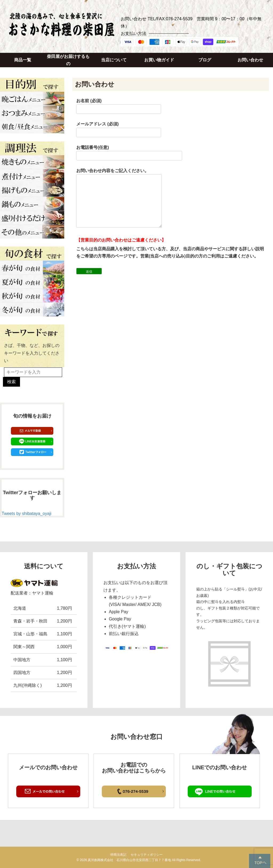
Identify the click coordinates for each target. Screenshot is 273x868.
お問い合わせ (250, 60)
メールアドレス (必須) (119, 128)
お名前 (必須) (119, 105)
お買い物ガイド (159, 60)
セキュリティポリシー (147, 855)
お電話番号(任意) (129, 152)
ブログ (205, 60)
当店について (114, 60)
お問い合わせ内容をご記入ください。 (119, 198)
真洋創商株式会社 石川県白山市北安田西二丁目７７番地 (129, 860)
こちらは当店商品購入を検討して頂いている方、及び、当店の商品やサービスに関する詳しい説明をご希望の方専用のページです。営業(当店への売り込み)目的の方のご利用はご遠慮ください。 (170, 252)
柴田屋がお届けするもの (68, 60)
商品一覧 (23, 60)
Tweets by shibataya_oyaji (27, 514)
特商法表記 (118, 855)
